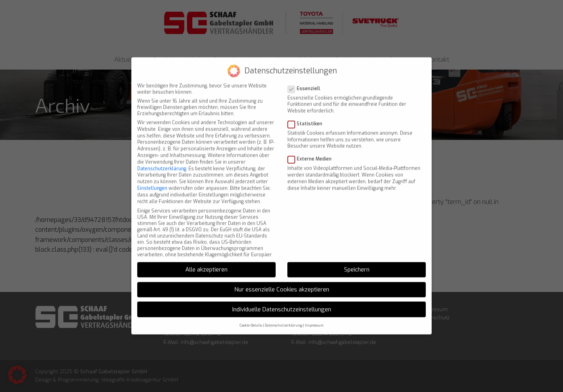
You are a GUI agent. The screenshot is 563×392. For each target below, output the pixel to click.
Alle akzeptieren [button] (206, 259)
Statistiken (307, 113)
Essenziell (306, 78)
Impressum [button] (314, 315)
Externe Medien (312, 148)
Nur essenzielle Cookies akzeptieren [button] (282, 279)
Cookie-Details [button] (251, 315)
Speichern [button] (357, 259)
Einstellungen (152, 177)
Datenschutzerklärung (162, 158)
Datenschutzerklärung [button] (283, 315)
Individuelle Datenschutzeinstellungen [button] (282, 299)
